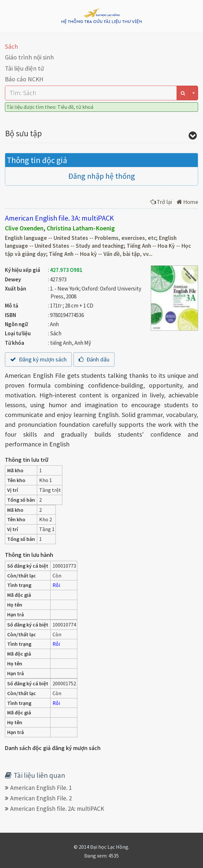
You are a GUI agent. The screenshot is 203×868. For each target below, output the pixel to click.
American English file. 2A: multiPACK (57, 809)
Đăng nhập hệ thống (102, 176)
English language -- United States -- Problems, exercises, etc (80, 238)
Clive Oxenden (24, 228)
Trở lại (161, 202)
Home (187, 202)
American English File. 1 (41, 788)
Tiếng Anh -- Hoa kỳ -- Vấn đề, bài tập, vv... (101, 254)
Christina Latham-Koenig (81, 228)
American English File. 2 (41, 798)
